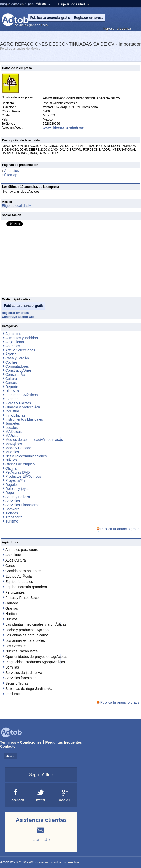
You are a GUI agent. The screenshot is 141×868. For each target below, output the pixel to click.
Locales (11, 428)
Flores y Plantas (18, 403)
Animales (13, 346)
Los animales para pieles (25, 640)
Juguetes (13, 423)
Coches (11, 362)
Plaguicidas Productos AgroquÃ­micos (35, 662)
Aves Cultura (16, 560)
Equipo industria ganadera (26, 587)
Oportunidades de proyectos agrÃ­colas (36, 657)
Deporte (12, 387)
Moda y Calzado (18, 448)
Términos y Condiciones (21, 742)
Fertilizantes (15, 592)
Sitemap (11, 175)
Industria (12, 411)
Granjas (12, 608)
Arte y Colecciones (20, 350)
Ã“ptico (11, 354)
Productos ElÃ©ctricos (23, 476)
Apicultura (13, 555)
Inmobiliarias (15, 415)
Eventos (12, 399)
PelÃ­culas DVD (18, 472)
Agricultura (14, 334)
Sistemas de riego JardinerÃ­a (29, 689)
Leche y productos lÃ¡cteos (27, 630)
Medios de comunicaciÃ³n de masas (34, 440)
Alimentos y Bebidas (22, 338)
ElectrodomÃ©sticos (21, 395)
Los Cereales (16, 646)
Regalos (12, 485)
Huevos (11, 619)
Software (12, 509)
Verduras (13, 694)
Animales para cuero (22, 550)
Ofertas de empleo (20, 464)
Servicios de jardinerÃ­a (24, 673)
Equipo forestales (19, 582)
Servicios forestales (21, 678)
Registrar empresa (89, 18)
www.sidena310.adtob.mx (63, 128)
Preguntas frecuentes (64, 742)
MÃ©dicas (14, 432)
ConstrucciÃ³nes (19, 370)
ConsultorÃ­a (15, 375)
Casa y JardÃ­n (17, 358)
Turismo (12, 521)
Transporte (14, 517)
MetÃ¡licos (14, 444)
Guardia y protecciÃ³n (23, 407)
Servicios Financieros (22, 505)
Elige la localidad (72, 4)
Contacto (8, 746)
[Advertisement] (70, 264)
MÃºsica (12, 436)
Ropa (10, 493)
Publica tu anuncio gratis (50, 18)
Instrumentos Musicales (24, 419)
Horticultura (15, 614)
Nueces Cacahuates (21, 651)
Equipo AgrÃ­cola (19, 576)
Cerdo (10, 566)
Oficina (11, 468)
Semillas (12, 667)
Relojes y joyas (17, 489)
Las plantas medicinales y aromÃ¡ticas (36, 624)
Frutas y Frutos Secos (23, 598)
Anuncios (11, 171)
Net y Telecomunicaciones (26, 456)
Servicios (13, 501)
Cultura (11, 379)
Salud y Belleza (18, 497)
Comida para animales (23, 571)
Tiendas (12, 513)
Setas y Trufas (17, 683)
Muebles (12, 452)
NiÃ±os (11, 460)
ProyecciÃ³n (15, 480)
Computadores (17, 366)
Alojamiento (15, 342)
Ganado (12, 603)
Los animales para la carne (27, 635)
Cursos (11, 383)
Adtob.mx (8, 862)
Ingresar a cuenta (117, 28)
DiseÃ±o (12, 391)
